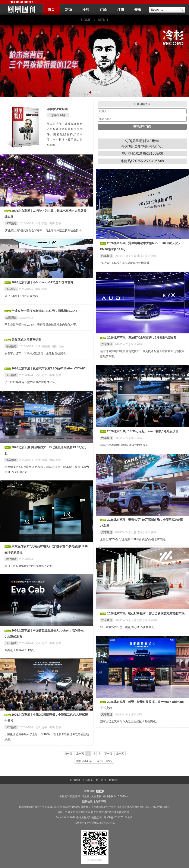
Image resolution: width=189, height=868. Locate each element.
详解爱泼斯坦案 (57, 109)
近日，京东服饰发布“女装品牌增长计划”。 (30, 566)
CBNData (123, 796)
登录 (138, 9)
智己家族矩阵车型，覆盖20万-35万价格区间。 (129, 627)
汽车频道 (11, 223)
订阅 (120, 9)
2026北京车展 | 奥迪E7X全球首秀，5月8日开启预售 (141, 337)
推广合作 (101, 780)
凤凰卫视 (96, 796)
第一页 (68, 754)
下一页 (108, 754)
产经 (103, 9)
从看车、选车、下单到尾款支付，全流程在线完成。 (36, 353)
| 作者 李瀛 (41, 223)
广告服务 (88, 780)
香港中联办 (110, 796)
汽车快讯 (11, 289)
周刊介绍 (75, 780)
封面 (69, 9)
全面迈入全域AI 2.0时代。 (21, 650)
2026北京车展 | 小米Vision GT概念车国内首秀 (42, 282)
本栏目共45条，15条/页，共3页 (94, 761)
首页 (51, 9)
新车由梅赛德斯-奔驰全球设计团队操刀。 (126, 445)
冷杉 (86, 9)
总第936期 (58, 115)
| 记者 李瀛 (41, 460)
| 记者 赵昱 (41, 375)
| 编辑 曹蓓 (57, 346)
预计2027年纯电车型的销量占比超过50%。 (31, 382)
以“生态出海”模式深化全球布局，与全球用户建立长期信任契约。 (44, 230)
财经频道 (11, 346)
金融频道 (11, 318)
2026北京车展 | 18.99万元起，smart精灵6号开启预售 (143, 431)
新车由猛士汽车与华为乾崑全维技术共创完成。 (129, 722)
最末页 (120, 754)
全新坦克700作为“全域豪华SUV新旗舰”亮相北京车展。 (134, 539)
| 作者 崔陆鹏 (42, 346)
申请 (99, 791)
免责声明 (101, 802)
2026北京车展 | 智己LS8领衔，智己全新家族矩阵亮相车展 (146, 613)
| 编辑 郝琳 (54, 223)
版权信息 (87, 802)
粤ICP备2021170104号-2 (118, 818)
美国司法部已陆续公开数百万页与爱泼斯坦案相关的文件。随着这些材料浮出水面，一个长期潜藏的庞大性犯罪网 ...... (65, 134)
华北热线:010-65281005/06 (142, 154)
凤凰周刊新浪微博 (70, 796)
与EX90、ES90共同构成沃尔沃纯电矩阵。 (126, 263)
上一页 (80, 754)
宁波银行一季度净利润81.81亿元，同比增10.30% (44, 311)
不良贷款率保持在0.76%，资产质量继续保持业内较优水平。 (42, 325)
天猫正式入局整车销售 (26, 340)
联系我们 (114, 780)
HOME (86, 20)
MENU (103, 20)
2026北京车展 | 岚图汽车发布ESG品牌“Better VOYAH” (49, 368)
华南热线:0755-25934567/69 (142, 161)
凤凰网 (85, 796)
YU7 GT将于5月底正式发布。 (23, 296)
